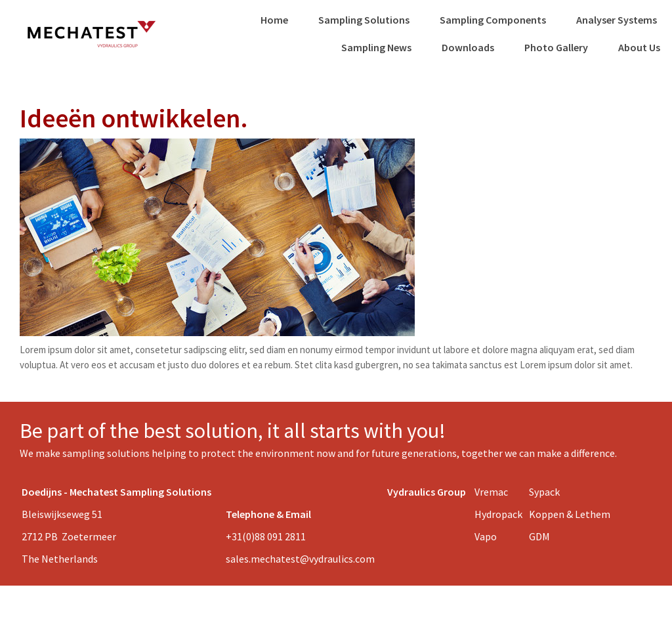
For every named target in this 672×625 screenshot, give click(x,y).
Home (274, 20)
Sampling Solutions (364, 20)
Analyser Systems (617, 20)
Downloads (468, 47)
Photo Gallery (556, 47)
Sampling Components (493, 20)
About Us (639, 47)
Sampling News (376, 47)
